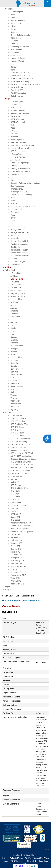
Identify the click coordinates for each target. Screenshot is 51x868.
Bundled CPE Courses (20, 113)
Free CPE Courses (18, 142)
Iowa (12, 334)
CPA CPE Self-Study (19, 442)
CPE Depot (15, 520)
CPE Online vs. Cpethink (21, 471)
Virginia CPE (16, 581)
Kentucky (14, 340)
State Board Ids (17, 96)
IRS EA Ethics (16, 285)
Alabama (14, 302)
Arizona (14, 308)
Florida (13, 320)
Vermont (14, 395)
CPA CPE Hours (17, 433)
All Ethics (14, 276)
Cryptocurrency (17, 189)
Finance (14, 203)
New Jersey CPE (17, 561)
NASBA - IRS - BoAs (20, 73)
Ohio (12, 378)
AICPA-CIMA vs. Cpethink (21, 456)
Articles (8, 412)
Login (13, 64)
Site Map (28, 858)
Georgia (14, 322)
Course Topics (18, 154)
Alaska (13, 305)
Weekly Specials (17, 140)
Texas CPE (15, 578)
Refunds (14, 70)
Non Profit (15, 238)
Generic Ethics (16, 291)
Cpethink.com (33, 855)
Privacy (14, 26)
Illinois (13, 328)
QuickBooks (15, 247)
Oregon (14, 381)
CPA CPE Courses (18, 418)
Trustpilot (47, 850)
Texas (13, 389)
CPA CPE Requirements (20, 439)
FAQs (46, 858)
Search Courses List (10, 596)
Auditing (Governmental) (20, 169)
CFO (12, 177)
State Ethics (17, 299)
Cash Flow (15, 174)
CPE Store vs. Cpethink (20, 473)
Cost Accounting (17, 186)
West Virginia (16, 404)
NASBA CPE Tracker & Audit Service (25, 84)
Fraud (13, 215)
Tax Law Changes (18, 261)
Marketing (14, 235)
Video (13, 128)
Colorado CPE (16, 543)
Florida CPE (15, 546)
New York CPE (17, 563)
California (14, 311)
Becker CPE (15, 517)
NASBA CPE (16, 514)
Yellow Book (15, 264)
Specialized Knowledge (20, 253)
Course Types (17, 102)
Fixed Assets (16, 212)
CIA (12, 180)
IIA (12, 224)
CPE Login (15, 494)
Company (9, 9)
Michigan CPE (16, 558)
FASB (13, 201)
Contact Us (15, 52)
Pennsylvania (16, 383)
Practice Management (19, 244)
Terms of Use (16, 23)
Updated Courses (18, 110)
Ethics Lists (16, 273)
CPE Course (16, 485)
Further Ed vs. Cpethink (20, 526)
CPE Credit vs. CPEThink (21, 462)
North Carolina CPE (19, 566)
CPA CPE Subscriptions (20, 444)
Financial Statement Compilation (24, 206)
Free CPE (14, 508)
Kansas (14, 337)
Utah (12, 392)
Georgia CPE (16, 549)
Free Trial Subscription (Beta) (22, 145)
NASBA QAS (16, 116)
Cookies (14, 29)
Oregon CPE (16, 572)
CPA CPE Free (17, 430)
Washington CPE (17, 584)
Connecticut (15, 317)
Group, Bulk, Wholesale (20, 35)
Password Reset (17, 61)
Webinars (14, 137)
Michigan (14, 349)
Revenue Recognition (19, 250)
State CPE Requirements (21, 76)
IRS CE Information (18, 93)
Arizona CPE (16, 537)
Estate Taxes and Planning (21, 195)
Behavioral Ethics (18, 296)
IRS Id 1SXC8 (32, 861)
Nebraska (14, 363)
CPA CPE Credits (18, 421)
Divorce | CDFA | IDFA (20, 192)
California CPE (17, 540)
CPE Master (15, 497)
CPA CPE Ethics (17, 427)
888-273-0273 (16, 55)
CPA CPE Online (17, 436)
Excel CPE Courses (19, 505)
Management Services (20, 232)
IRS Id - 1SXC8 (17, 90)
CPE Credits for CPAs (19, 424)
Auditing (14, 166)
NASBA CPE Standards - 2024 (23, 79)
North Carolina (16, 375)
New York (14, 372)
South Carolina (17, 386)
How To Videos (17, 49)
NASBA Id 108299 (17, 861)
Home (13, 15)
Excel (13, 198)
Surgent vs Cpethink (19, 450)
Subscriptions (16, 38)
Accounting (15, 160)
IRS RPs (14, 134)
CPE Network (16, 500)
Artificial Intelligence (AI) (20, 163)
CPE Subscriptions (18, 151)
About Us (14, 18)
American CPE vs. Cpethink (22, 532)
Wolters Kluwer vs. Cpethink (22, 523)
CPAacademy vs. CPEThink (22, 453)
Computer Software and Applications (25, 183)
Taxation (14, 259)
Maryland (14, 343)
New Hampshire (17, 369)
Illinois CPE (15, 552)
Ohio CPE (15, 569)
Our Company (18, 12)
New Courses (16, 108)
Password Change (18, 58)
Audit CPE (15, 482)
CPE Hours (15, 491)
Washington (15, 401)
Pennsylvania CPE (18, 575)
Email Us (14, 44)
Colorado (14, 314)
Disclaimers (15, 32)
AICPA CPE (15, 479)
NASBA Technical (18, 122)
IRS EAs (14, 131)
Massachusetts (17, 346)
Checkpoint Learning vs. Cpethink (24, 459)
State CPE (16, 534)
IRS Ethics (15, 282)
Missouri (14, 352)
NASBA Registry (17, 119)
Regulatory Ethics (18, 293)
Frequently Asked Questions (22, 47)
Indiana (14, 331)
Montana (14, 360)
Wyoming (14, 410)
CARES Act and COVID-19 (21, 171)
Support (15, 41)
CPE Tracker (16, 503)
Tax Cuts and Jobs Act (20, 256)
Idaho (13, 325)
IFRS (13, 221)
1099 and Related (18, 157)
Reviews (14, 67)
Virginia (14, 398)
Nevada (14, 366)
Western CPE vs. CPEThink (22, 468)
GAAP (13, 218)
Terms (21, 858)
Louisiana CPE (17, 555)
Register (9, 590)
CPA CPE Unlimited (18, 447)
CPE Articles (17, 415)
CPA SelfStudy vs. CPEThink (22, 465)
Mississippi (15, 354)
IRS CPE (14, 511)
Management (16, 230)
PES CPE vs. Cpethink (20, 529)
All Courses (15, 105)
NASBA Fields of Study (20, 81)
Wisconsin (15, 407)
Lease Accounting (18, 227)
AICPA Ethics (16, 288)
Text (12, 125)
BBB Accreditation (18, 20)
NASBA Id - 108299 (18, 87)
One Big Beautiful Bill (19, 241)
